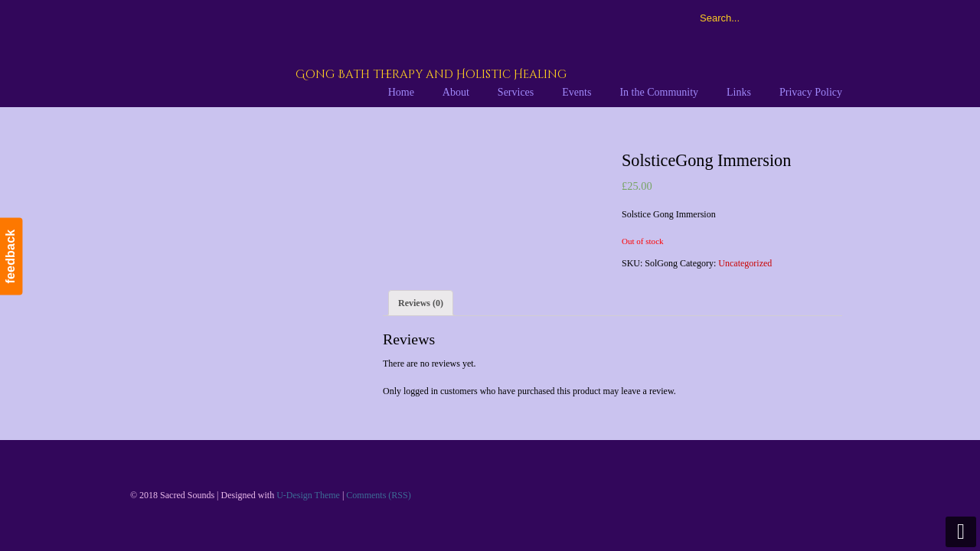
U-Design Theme (308, 495)
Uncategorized (745, 263)
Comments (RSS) (378, 495)
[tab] (421, 303)
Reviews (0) (421, 303)
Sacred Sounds (319, 53)
